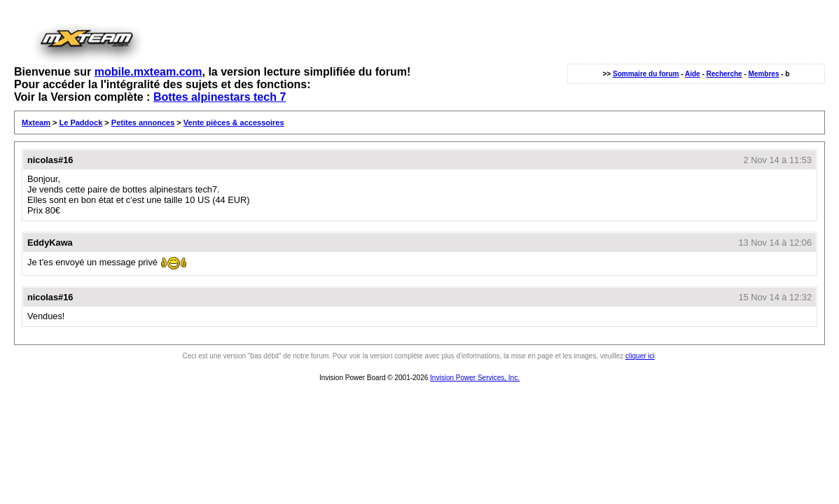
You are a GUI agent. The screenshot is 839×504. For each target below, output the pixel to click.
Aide (693, 74)
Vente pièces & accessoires (234, 122)
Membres (764, 74)
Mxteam (36, 122)
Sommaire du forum (646, 74)
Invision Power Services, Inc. (475, 378)
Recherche (724, 74)
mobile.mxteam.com (148, 72)
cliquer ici (640, 356)
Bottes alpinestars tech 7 (220, 97)
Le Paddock (81, 122)
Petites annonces (143, 122)
